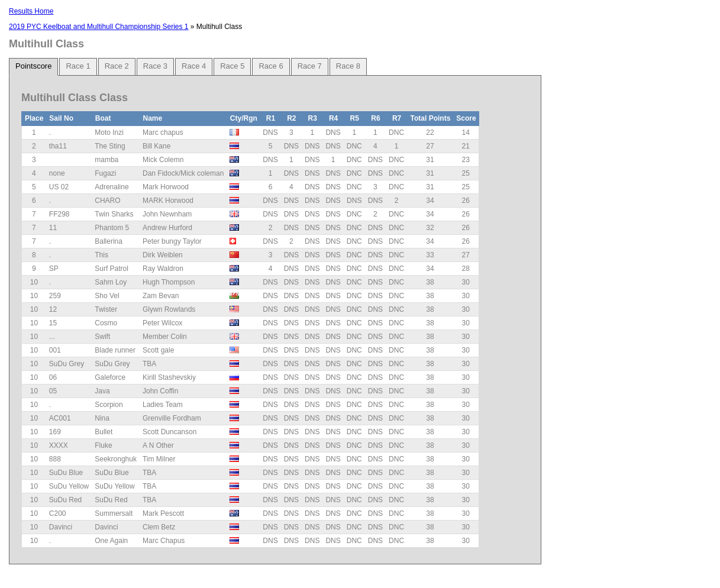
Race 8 (348, 66)
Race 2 (117, 66)
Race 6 (271, 66)
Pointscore (33, 66)
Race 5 (232, 66)
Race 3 (155, 66)
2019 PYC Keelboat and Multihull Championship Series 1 (99, 27)
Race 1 (78, 66)
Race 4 (194, 66)
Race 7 (310, 66)
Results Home (31, 11)
